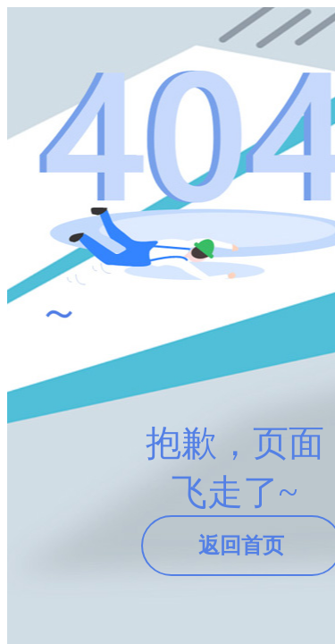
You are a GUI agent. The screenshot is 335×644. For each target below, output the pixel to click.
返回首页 (241, 546)
